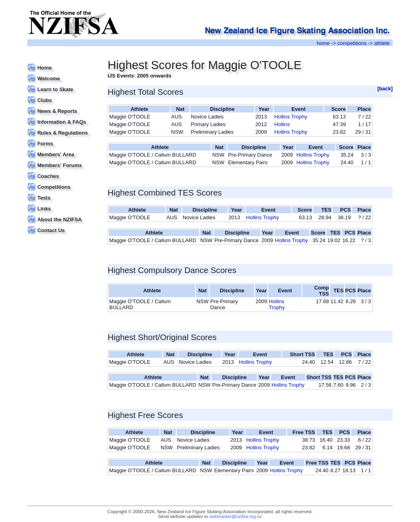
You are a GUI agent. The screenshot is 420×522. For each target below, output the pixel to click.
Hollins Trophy (291, 117)
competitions (352, 43)
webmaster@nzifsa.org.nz (235, 516)
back (385, 89)
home (323, 43)
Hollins (282, 124)
